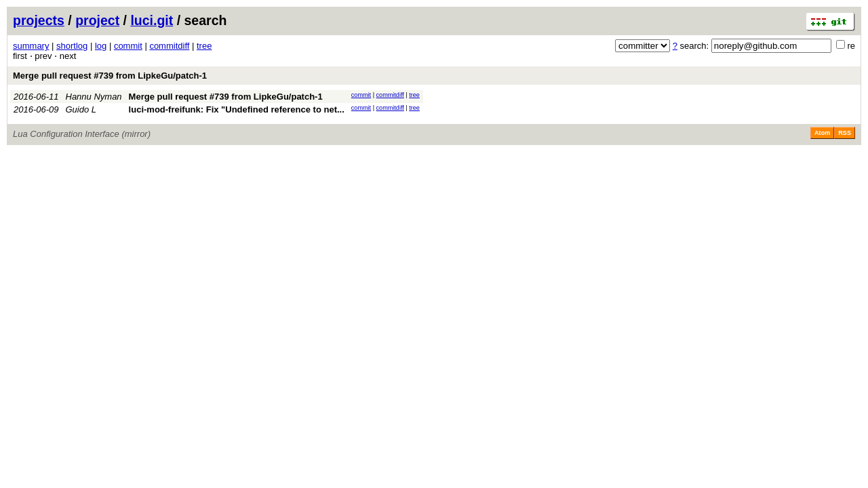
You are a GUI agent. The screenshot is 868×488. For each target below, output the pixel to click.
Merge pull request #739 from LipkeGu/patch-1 (110, 76)
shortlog (72, 46)
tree (204, 46)
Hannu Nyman (94, 97)
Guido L (81, 109)
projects (39, 20)
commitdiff (169, 46)
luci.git (152, 20)
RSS (845, 133)
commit (128, 46)
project (97, 20)
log (101, 46)
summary (31, 46)
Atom (822, 133)
